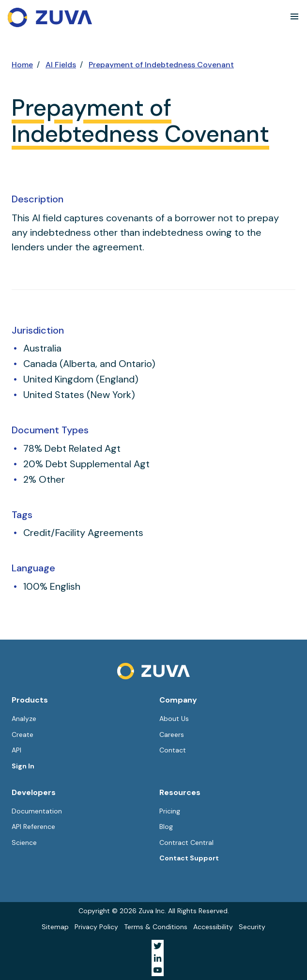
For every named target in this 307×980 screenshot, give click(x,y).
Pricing (170, 811)
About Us (174, 719)
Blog (166, 827)
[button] (294, 16)
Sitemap (55, 927)
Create (23, 735)
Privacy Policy (96, 927)
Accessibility (213, 927)
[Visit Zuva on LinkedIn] (158, 958)
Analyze (24, 719)
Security (252, 927)
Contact (173, 750)
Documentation (37, 811)
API (16, 750)
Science (24, 842)
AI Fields (61, 65)
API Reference (33, 827)
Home (22, 65)
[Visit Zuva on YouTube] (158, 970)
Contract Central (186, 842)
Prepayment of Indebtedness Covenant (161, 65)
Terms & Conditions (156, 927)
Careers (172, 735)
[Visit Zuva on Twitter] (158, 946)
